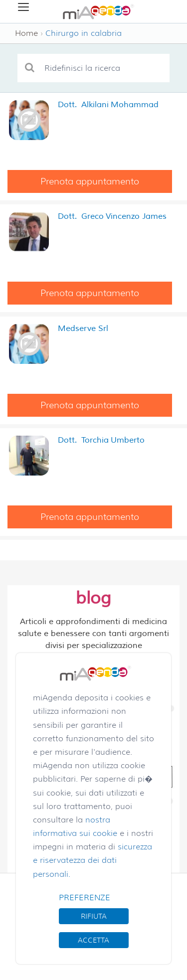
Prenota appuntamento (90, 181)
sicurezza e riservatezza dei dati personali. (93, 860)
